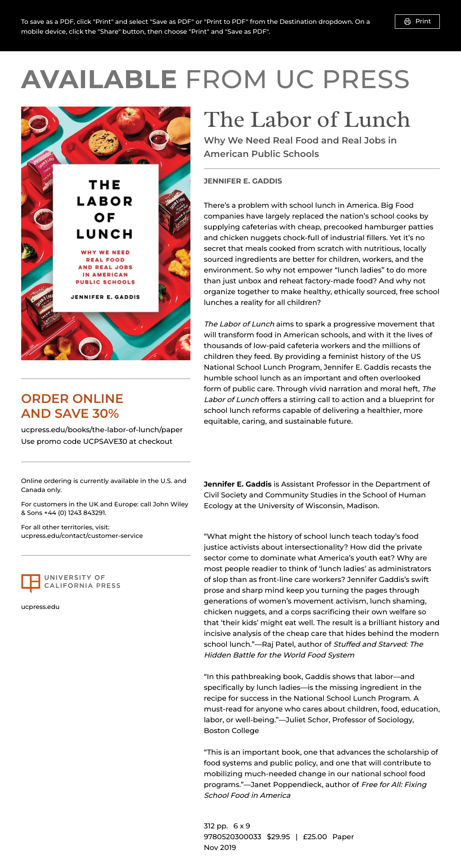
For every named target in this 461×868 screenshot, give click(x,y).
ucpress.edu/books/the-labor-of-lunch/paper (102, 430)
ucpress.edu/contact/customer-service (82, 536)
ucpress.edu (41, 607)
